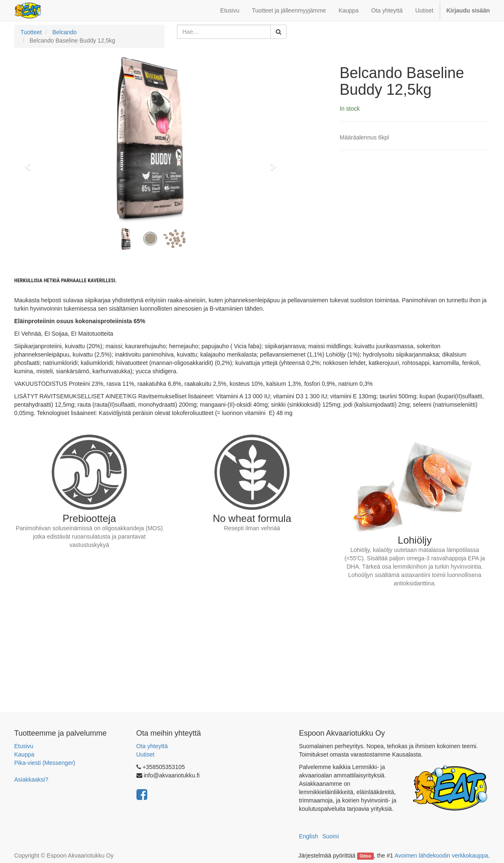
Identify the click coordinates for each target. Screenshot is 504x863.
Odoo (365, 856)
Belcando (64, 32)
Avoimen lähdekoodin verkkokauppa (441, 855)
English (309, 836)
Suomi (330, 836)
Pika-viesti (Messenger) (45, 763)
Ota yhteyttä (152, 746)
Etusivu (24, 746)
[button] (30, 163)
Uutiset (146, 754)
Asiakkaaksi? (31, 779)
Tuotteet (31, 32)
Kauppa (24, 754)
